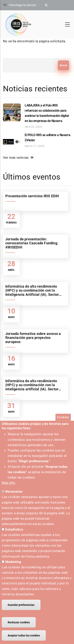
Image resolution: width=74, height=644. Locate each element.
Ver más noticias (16, 158)
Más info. (9, 489)
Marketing (13, 568)
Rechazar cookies (19, 628)
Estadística (14, 535)
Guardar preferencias (21, 611)
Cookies (63, 423)
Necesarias (14, 497)
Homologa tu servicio (22, 5)
